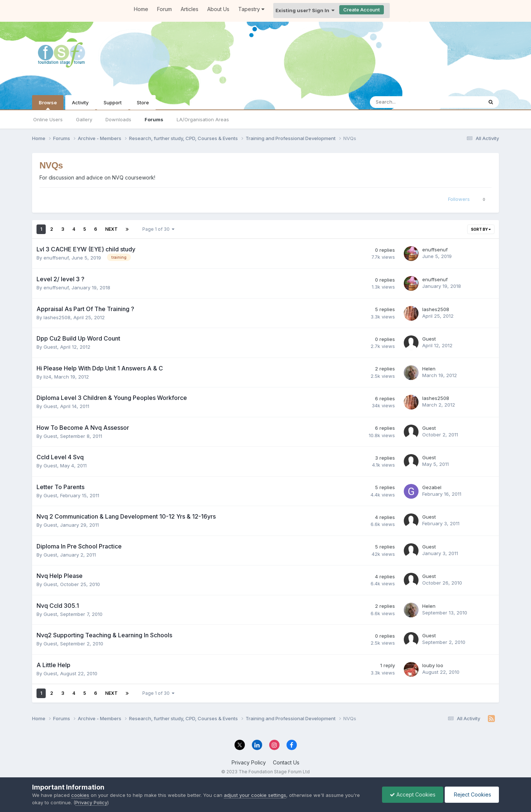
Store (143, 102)
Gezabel (432, 487)
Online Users (48, 119)
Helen (429, 369)
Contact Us (286, 762)
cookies (80, 795)
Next (111, 229)
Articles (190, 9)
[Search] (407, 102)
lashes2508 (57, 317)
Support (113, 102)
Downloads (118, 119)
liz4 (47, 377)
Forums (154, 119)
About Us (218, 9)
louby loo (433, 665)
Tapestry (251, 9)
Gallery (84, 119)
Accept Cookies (413, 794)
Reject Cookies (472, 794)
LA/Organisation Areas (203, 119)
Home (141, 9)
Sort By (481, 229)
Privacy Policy (249, 762)
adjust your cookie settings (255, 795)
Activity (80, 102)
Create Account (362, 10)
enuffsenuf (56, 258)
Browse (48, 105)
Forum (164, 9)
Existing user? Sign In (305, 10)
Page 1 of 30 (158, 229)
